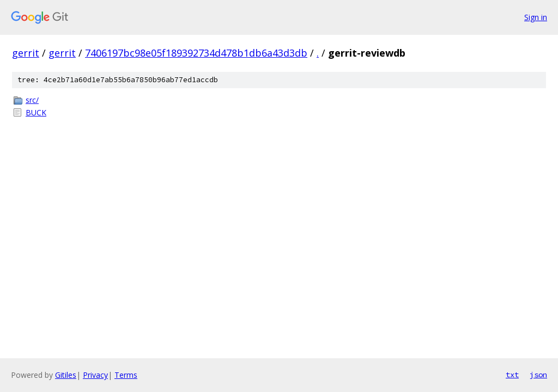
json (538, 375)
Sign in (536, 17)
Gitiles (66, 375)
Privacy (95, 375)
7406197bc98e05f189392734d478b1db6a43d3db (196, 53)
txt (512, 375)
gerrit (26, 53)
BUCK (36, 112)
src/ (32, 100)
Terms (126, 375)
